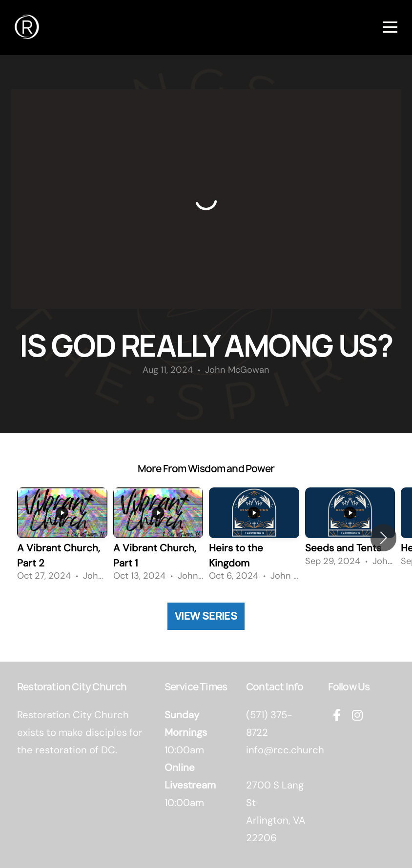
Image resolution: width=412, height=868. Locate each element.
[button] (383, 538)
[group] (62, 538)
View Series (206, 616)
